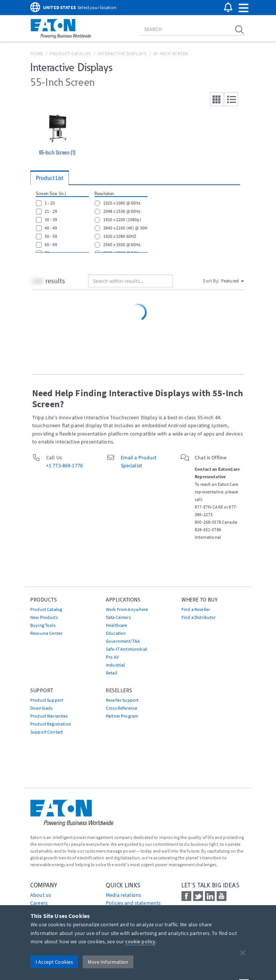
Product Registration (51, 724)
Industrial (115, 665)
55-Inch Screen (171, 53)
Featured (233, 281)
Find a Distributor (199, 617)
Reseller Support (122, 700)
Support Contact (47, 732)
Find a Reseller (196, 609)
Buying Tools (43, 625)
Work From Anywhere (127, 609)
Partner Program (122, 716)
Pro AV (112, 657)
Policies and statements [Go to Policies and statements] (133, 903)
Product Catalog (70, 53)
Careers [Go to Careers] (39, 903)
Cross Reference (122, 708)
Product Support (47, 700)
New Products (44, 617)
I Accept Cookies (54, 962)
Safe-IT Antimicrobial (126, 649)
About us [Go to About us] (41, 895)
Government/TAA (123, 641)
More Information (108, 962)
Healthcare (116, 625)
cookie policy (140, 941)
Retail (112, 673)
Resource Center (46, 633)
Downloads (41, 708)
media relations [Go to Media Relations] (123, 895)
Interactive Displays (122, 53)
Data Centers (118, 617)
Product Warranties (49, 716)
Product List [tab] (50, 178)
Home (37, 53)
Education (116, 633)
